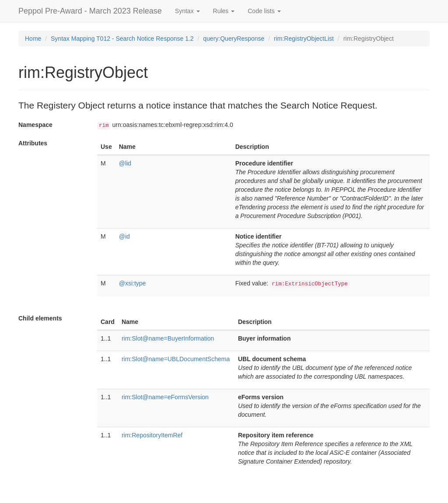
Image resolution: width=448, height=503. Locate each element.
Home (33, 39)
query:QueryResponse (234, 39)
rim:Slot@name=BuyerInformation (168, 338)
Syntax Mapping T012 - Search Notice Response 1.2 (122, 39)
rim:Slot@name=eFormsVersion (165, 397)
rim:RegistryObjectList (304, 39)
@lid (125, 163)
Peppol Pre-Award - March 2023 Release (90, 11)
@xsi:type (133, 283)
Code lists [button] (264, 11)
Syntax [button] (187, 11)
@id (124, 236)
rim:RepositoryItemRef (152, 435)
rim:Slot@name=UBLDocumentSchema (176, 359)
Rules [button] (224, 11)
